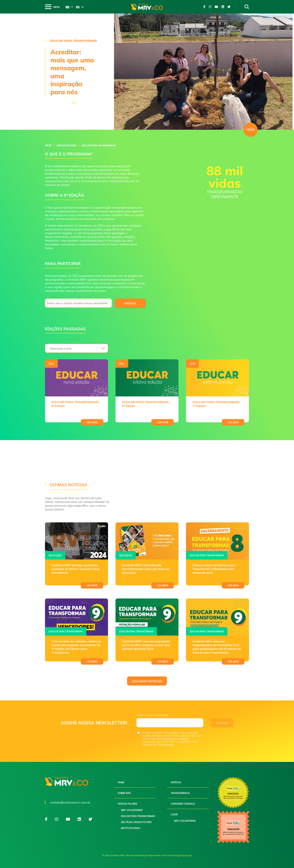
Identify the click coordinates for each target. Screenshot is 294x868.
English (80, 7)
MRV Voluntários (132, 810)
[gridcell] (95, 178)
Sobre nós (124, 793)
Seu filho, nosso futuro (136, 822)
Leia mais (92, 422)
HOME (250, 130)
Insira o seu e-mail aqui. (153, 715)
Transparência (180, 793)
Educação (55, 555)
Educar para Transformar (138, 816)
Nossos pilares (67, 146)
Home (121, 782)
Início (48, 146)
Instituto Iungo (131, 828)
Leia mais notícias (147, 681)
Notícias (176, 782)
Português (69, 7)
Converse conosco (183, 804)
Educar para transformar (207, 555)
